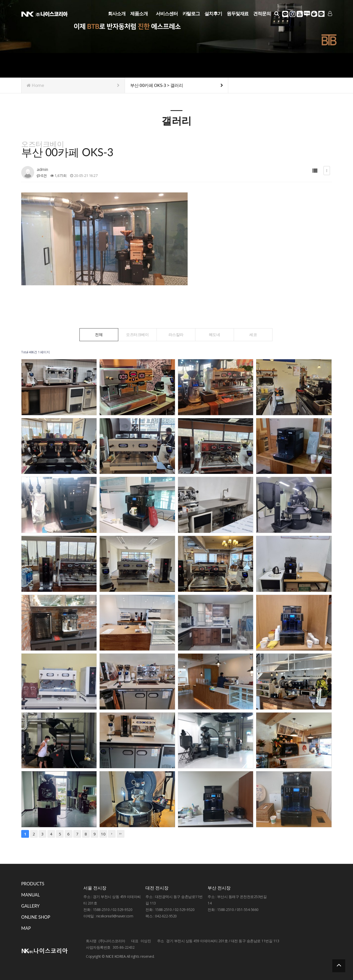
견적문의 (262, 13)
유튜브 (300, 14)
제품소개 (139, 13)
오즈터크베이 (137, 334)
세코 (253, 334)
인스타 (292, 14)
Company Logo (45, 14)
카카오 (285, 14)
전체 (99, 334)
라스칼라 (176, 334)
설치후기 (213, 13)
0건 (42, 175)
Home (73, 85)
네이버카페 (314, 14)
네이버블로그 (307, 14)
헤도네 (215, 334)
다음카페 (321, 14)
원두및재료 (238, 13)
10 (103, 834)
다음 (112, 834)
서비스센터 (167, 13)
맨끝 (121, 834)
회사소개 (117, 13)
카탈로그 (191, 13)
